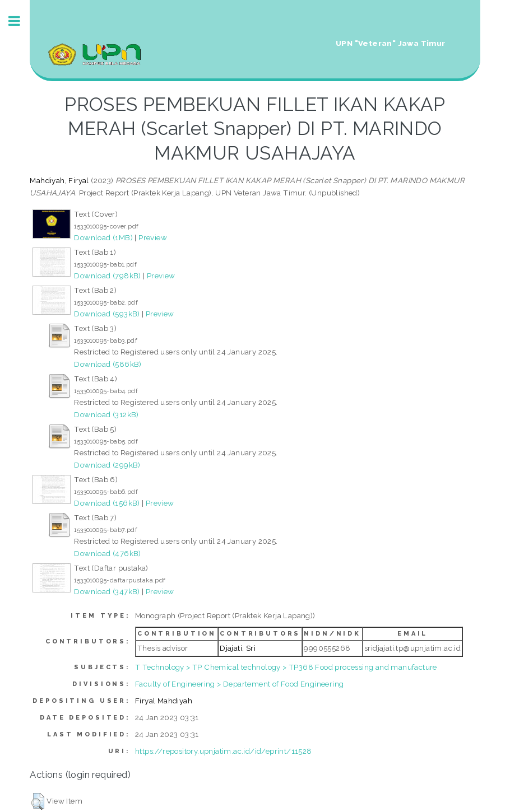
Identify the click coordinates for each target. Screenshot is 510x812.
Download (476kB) (107, 553)
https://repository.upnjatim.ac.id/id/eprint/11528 (224, 751)
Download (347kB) (107, 591)
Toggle (20, 21)
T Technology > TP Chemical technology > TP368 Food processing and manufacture (286, 667)
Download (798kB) (107, 276)
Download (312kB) (106, 414)
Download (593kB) (107, 314)
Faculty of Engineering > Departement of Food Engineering (239, 684)
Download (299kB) (107, 465)
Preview (153, 237)
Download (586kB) (108, 364)
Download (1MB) (103, 237)
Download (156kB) (107, 503)
